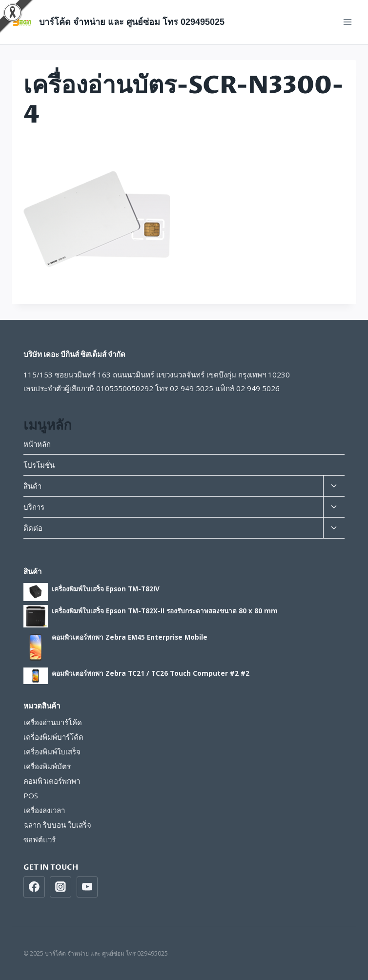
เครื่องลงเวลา (44, 810)
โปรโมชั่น (39, 465)
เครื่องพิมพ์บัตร (47, 766)
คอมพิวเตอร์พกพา (52, 781)
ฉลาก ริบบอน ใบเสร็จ (57, 825)
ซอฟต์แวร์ (40, 839)
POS (31, 795)
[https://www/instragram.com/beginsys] (61, 887)
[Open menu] (347, 22)
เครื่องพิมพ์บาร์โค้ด (53, 737)
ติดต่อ (33, 528)
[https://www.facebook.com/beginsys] (34, 887)
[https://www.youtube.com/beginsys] (87, 887)
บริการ (34, 507)
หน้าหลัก (37, 444)
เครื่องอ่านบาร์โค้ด (53, 722)
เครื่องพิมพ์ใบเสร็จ (52, 751)
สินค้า (32, 486)
